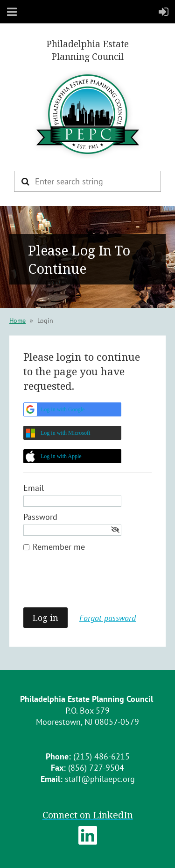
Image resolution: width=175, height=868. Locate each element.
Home (17, 321)
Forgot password (108, 618)
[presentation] (94, 584)
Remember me (59, 547)
